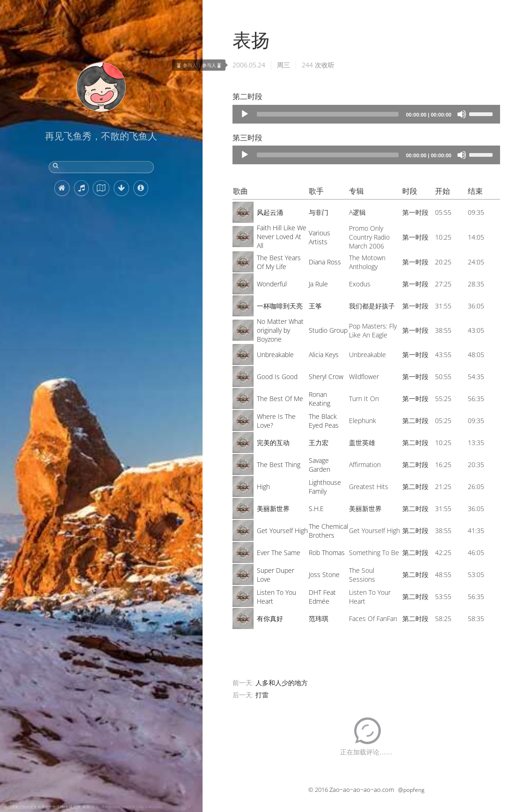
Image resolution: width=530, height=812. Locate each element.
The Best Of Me (280, 399)
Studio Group (328, 330)
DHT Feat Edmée (322, 597)
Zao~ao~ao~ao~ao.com (362, 790)
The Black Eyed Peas (324, 421)
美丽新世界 (273, 508)
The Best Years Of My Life (279, 262)
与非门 (319, 212)
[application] (366, 114)
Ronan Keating (319, 399)
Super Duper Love (276, 575)
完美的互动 (273, 443)
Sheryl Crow (326, 377)
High (263, 486)
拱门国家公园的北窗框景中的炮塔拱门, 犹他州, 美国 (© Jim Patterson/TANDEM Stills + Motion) (83, 807)
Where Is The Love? (276, 421)
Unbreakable (275, 355)
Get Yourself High (282, 530)
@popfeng (411, 790)
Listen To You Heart (276, 597)
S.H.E (316, 508)
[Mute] (462, 114)
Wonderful (272, 284)
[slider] (328, 114)
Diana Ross (325, 262)
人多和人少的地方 (282, 683)
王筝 (315, 306)
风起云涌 (270, 212)
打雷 (262, 695)
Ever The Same (279, 552)
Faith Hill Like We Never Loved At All (282, 237)
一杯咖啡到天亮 (280, 306)
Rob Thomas (327, 552)
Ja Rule (318, 284)
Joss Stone (324, 574)
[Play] (245, 114)
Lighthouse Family (325, 487)
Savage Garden (319, 465)
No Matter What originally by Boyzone (280, 330)
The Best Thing (279, 465)
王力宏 (319, 443)
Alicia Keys (324, 355)
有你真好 (270, 618)
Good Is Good (277, 377)
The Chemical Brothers (328, 531)
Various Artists (319, 237)
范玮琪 (319, 618)
